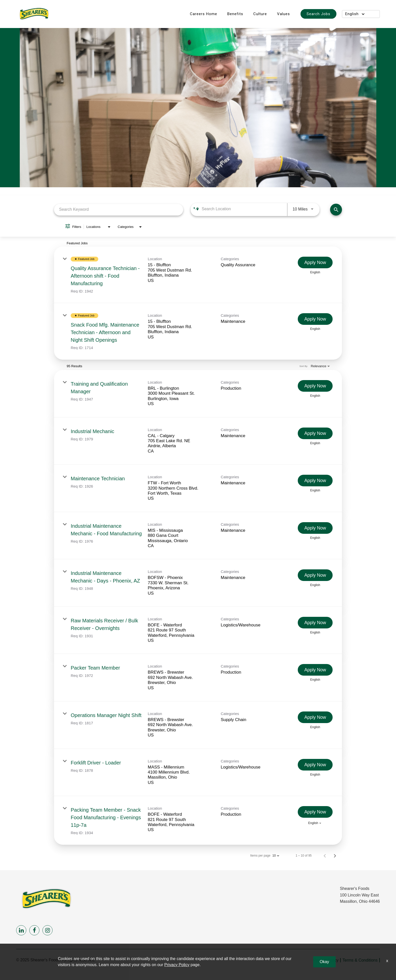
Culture (260, 14)
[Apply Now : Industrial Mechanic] (315, 433)
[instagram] (47, 930)
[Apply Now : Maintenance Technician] (315, 481)
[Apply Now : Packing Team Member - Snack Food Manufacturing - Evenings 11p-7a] (315, 812)
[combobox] (119, 210)
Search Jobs (318, 14)
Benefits (235, 14)
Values (283, 14)
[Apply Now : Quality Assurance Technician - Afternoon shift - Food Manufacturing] (315, 262)
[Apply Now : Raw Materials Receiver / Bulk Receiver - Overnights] (315, 623)
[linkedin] (21, 930)
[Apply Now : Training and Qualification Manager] (315, 386)
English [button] (355, 14)
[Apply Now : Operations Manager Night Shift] (315, 717)
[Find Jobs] (336, 210)
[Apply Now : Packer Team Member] (315, 670)
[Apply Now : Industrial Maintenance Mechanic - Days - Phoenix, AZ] (315, 575)
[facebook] (34, 930)
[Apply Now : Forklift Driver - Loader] (315, 765)
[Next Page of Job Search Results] (335, 856)
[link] (198, 275)
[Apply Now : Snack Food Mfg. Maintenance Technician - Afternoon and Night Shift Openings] (315, 319)
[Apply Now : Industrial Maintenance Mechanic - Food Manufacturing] (315, 528)
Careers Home (204, 14)
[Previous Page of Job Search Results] (325, 856)
